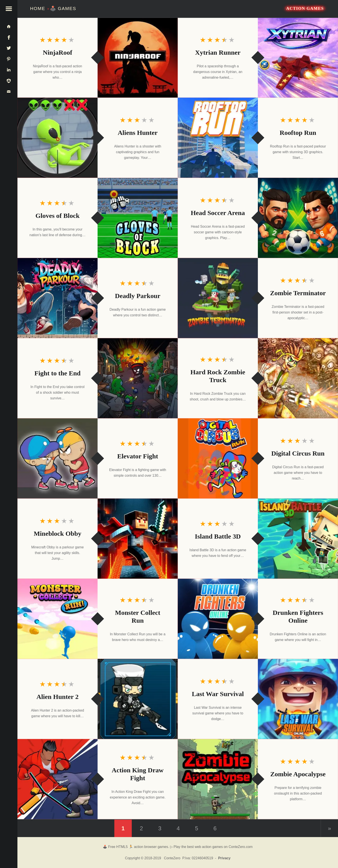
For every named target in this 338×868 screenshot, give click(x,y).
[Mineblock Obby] (138, 539)
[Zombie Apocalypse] (218, 779)
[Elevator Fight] (57, 458)
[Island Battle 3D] (298, 539)
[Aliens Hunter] (57, 138)
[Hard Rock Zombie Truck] (298, 378)
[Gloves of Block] (138, 218)
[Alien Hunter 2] (138, 699)
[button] (9, 9)
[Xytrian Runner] (298, 58)
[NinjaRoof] (138, 58)
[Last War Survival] (298, 699)
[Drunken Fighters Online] (218, 619)
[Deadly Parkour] (57, 298)
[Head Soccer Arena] (298, 218)
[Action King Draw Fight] (57, 779)
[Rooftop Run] (218, 138)
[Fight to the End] (138, 378)
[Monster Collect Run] (57, 619)
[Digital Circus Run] (218, 458)
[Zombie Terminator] (218, 298)
